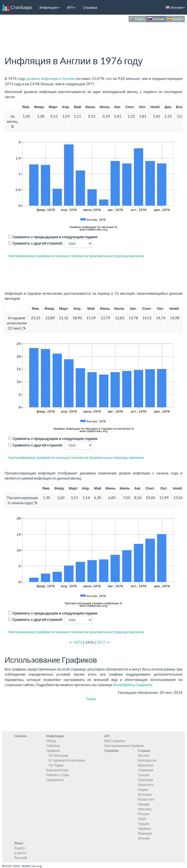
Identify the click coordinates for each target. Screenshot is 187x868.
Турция (144, 824)
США (142, 819)
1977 (101, 642)
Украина (145, 828)
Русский (156, 19)
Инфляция (50, 7)
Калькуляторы (57, 770)
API (71, 7)
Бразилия (146, 765)
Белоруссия (147, 760)
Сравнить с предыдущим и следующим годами (55, 237)
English (137, 19)
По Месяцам (58, 755)
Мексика (145, 809)
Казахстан (146, 799)
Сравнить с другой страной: (38, 243)
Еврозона (146, 780)
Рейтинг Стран (58, 775)
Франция (145, 833)
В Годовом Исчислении (67, 760)
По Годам (56, 765)
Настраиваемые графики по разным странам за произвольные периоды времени (76, 256)
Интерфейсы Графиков (133, 685)
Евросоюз (146, 785)
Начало (21, 736)
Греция (144, 775)
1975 (78, 642)
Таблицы (53, 746)
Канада (144, 804)
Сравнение (55, 780)
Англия (144, 755)
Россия (144, 814)
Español (175, 19)
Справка (90, 7)
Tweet (91, 699)
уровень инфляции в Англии (50, 78)
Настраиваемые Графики (124, 746)
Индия (143, 789)
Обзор (51, 741)
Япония (144, 838)
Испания (145, 794)
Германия (146, 770)
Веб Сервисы (115, 741)
